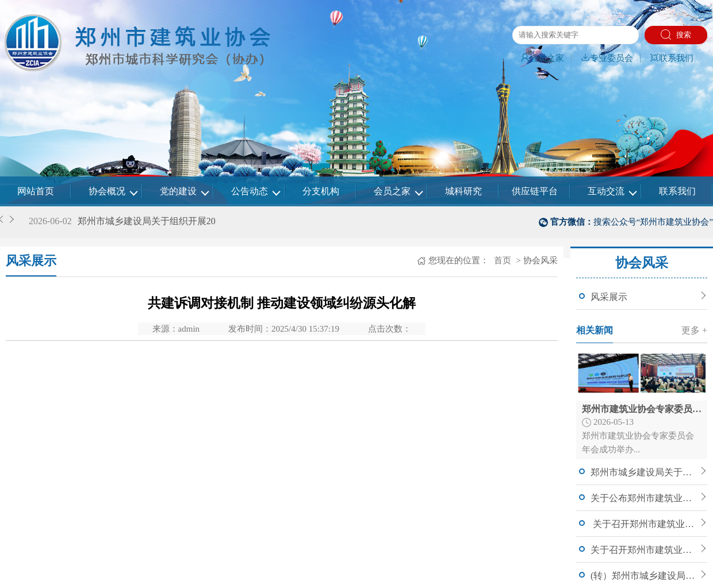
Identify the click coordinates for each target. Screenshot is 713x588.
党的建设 (178, 191)
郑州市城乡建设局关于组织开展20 (147, 221)
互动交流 (606, 191)
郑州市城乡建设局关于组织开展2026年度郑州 (644, 472)
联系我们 (672, 58)
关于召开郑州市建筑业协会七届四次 (644, 524)
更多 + (694, 330)
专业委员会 (607, 58)
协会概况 (107, 191)
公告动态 (250, 191)
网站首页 (36, 191)
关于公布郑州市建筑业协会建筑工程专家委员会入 (644, 498)
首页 (501, 260)
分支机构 (321, 191)
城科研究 (463, 191)
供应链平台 (535, 191)
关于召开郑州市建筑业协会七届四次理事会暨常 (644, 550)
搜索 (676, 34)
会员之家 (542, 58)
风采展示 (609, 297)
